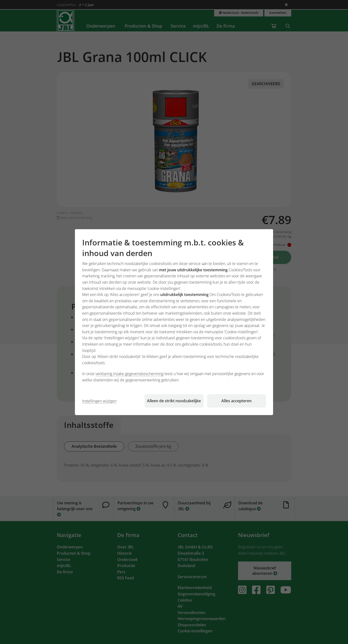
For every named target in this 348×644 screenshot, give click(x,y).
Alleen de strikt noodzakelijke (174, 401)
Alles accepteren (236, 401)
